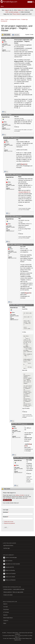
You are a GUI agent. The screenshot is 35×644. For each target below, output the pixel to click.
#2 (33, 115)
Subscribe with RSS (9, 567)
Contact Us (6, 621)
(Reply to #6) (22, 305)
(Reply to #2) (17, 138)
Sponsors (5, 615)
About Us (5, 604)
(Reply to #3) (19, 175)
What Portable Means (8, 618)
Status (5, 623)
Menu (2, 6)
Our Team (6, 607)
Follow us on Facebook (9, 574)
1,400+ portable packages (12, 12)
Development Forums (15, 19)
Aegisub (7, 10)
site (26, 164)
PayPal (20, 638)
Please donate (16, 14)
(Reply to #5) (20, 245)
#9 (33, 458)
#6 (33, 244)
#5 (33, 216)
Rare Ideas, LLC (13, 636)
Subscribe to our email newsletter (12, 564)
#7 (33, 305)
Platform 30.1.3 (21, 10)
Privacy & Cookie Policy (13, 633)
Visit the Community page (10, 558)
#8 (33, 424)
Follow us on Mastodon (9, 580)
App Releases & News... (9, 546)
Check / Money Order (27, 638)
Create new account (9, 522)
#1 (33, 38)
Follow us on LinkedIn (9, 577)
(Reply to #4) (19, 216)
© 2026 (4, 633)
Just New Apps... (7, 548)
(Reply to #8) (26, 458)
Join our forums (8, 561)
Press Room (6, 609)
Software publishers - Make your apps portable (13, 592)
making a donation (20, 495)
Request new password (9, 523)
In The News (6, 612)
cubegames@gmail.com (24, 192)
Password (6, 517)
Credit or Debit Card (13, 638)
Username (6, 512)
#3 (33, 137)
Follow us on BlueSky (9, 570)
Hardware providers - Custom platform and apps (14, 589)
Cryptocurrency (18, 640)
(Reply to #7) (24, 424)
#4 (33, 174)
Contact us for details (8, 595)
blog (22, 164)
